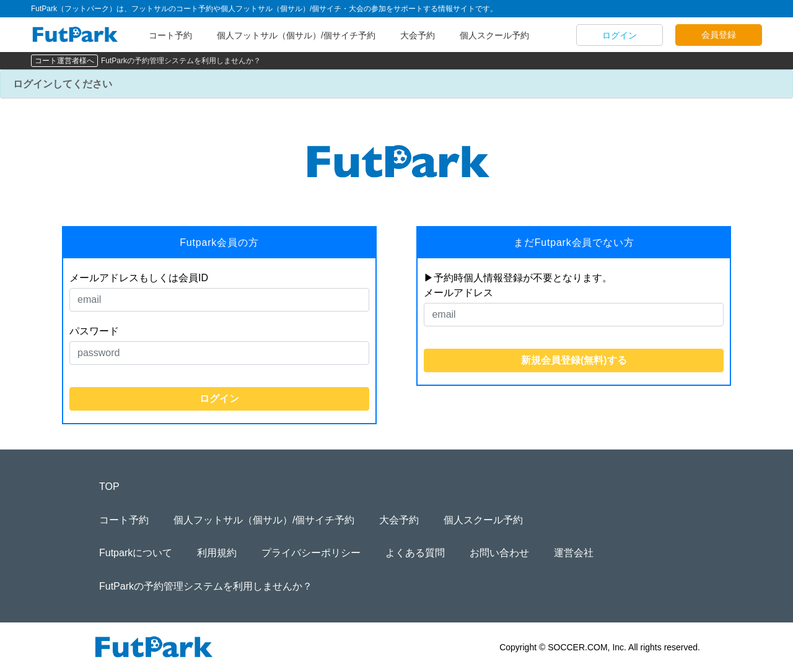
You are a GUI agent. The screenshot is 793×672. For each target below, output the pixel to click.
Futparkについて (136, 553)
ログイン (620, 35)
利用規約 (217, 553)
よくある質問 (415, 553)
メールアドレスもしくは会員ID (139, 278)
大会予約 (418, 35)
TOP (109, 487)
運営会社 (574, 553)
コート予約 (170, 35)
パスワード (94, 331)
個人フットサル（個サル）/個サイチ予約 (296, 35)
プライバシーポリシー (311, 553)
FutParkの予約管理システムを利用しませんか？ (181, 61)
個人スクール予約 (494, 35)
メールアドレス (458, 293)
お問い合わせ (499, 553)
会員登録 (719, 35)
